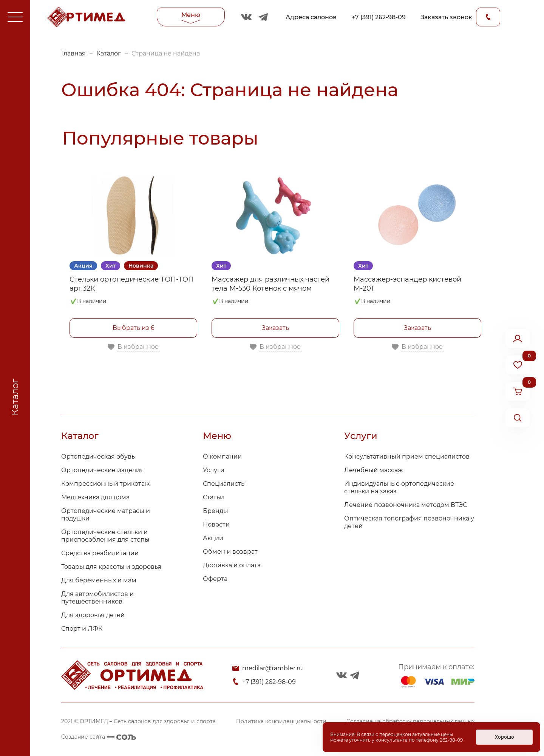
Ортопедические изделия (103, 470)
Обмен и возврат (230, 552)
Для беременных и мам (99, 580)
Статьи (213, 497)
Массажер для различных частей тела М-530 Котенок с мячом (270, 284)
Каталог (109, 53)
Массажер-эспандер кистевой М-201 (407, 284)
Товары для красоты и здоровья (111, 567)
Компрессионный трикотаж (105, 484)
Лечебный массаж (373, 470)
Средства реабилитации (100, 553)
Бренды (216, 511)
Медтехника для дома (95, 497)
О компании (222, 457)
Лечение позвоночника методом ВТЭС (406, 505)
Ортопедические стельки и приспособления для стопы (105, 536)
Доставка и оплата (232, 565)
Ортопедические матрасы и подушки (106, 515)
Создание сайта (99, 737)
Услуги (214, 470)
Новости (216, 524)
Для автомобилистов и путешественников (97, 598)
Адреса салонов (311, 17)
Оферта (215, 579)
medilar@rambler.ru (273, 668)
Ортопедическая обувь (98, 457)
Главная (73, 53)
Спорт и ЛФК (82, 629)
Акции (213, 538)
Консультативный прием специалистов (407, 457)
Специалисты (224, 484)
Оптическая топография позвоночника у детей (409, 522)
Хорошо (505, 737)
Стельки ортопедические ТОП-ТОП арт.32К (132, 284)
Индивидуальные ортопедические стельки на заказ (399, 487)
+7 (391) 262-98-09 (379, 17)
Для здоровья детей (93, 615)
